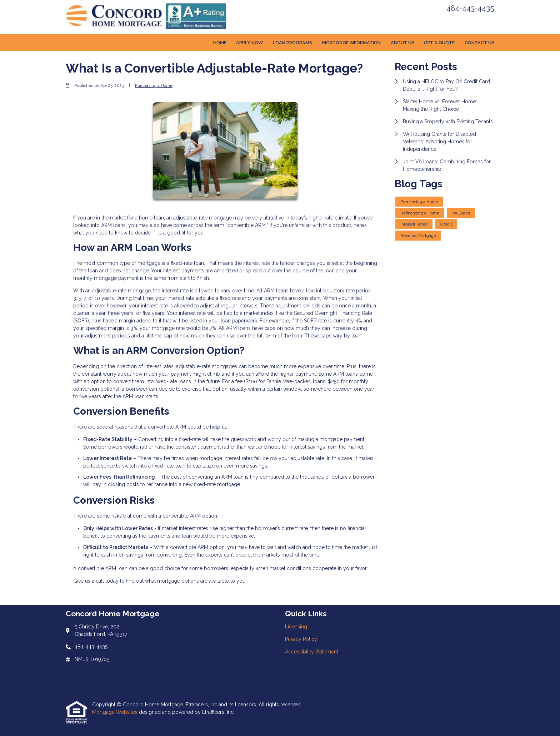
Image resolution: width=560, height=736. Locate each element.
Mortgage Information (351, 43)
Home (220, 43)
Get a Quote (439, 43)
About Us (402, 43)
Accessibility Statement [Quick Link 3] (312, 652)
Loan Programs (292, 43)
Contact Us (479, 43)
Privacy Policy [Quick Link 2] (301, 639)
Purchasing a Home (154, 85)
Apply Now (249, 43)
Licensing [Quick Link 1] (296, 627)
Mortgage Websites (116, 712)
